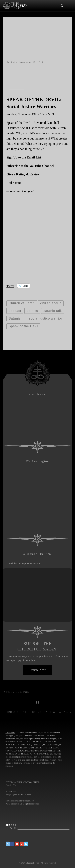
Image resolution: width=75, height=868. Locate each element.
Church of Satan (32, 863)
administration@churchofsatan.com (20, 801)
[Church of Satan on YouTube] (17, 844)
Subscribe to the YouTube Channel (30, 166)
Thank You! (10, 733)
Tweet (10, 286)
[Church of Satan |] (15, 5)
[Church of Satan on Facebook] (12, 844)
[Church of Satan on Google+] (22, 844)
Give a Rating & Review (23, 174)
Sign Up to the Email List (24, 157)
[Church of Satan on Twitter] (8, 844)
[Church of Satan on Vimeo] (26, 844)
